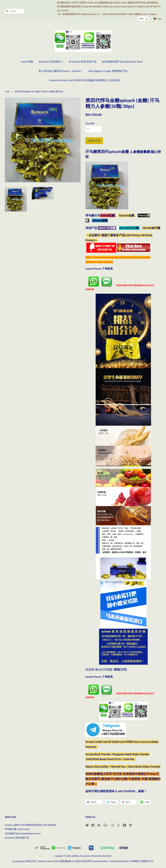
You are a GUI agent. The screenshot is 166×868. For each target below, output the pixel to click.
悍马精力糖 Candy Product (17, 829)
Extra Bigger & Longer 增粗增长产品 (108, 71)
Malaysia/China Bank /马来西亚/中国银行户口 (132, 861)
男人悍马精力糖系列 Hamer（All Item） (61, 71)
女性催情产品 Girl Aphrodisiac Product (23, 834)
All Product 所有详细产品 (83, 62)
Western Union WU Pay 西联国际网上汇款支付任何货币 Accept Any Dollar (73, 861)
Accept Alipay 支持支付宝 (24, 861)
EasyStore (107, 856)
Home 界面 (27, 62)
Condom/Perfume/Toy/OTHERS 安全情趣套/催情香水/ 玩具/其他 (84, 80)
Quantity (90, 123)
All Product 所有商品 (51, 62)
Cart (159, 19)
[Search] (15, 11)
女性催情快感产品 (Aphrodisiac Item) (122, 62)
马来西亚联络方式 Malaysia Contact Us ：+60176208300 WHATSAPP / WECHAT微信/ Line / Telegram (109, 14)
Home (7, 92)
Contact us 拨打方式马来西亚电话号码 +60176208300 (30, 825)
